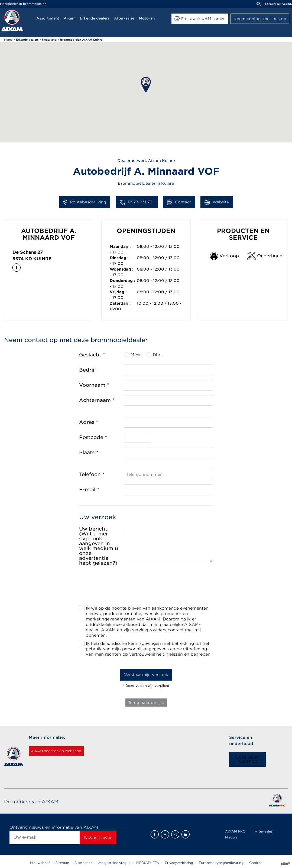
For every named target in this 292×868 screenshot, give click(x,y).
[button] (146, 85)
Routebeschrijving (85, 202)
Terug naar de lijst (146, 703)
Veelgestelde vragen (114, 863)
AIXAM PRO (235, 831)
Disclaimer (83, 863)
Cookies (256, 863)
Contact (179, 202)
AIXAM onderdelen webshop (63, 751)
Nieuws (231, 837)
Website (217, 202)
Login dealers (279, 4)
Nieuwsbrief (40, 863)
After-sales (264, 831)
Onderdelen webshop (247, 759)
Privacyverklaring (179, 863)
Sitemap (62, 863)
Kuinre (42, 259)
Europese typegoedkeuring (221, 863)
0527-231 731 (137, 202)
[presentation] (146, 587)
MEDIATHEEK (148, 863)
